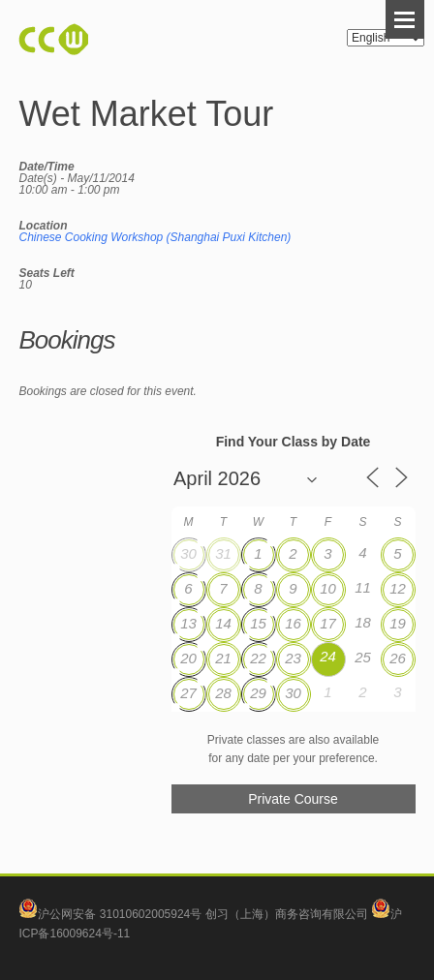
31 (223, 553)
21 (223, 658)
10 (328, 588)
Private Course (293, 799)
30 (188, 553)
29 (258, 693)
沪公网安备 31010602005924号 (120, 914)
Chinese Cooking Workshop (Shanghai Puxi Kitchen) (155, 237)
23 (293, 658)
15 (258, 623)
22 (258, 658)
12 (398, 588)
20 (188, 658)
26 (398, 658)
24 (328, 656)
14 (223, 623)
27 (188, 693)
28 (223, 693)
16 (293, 623)
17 (328, 623)
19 (398, 623)
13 (188, 623)
